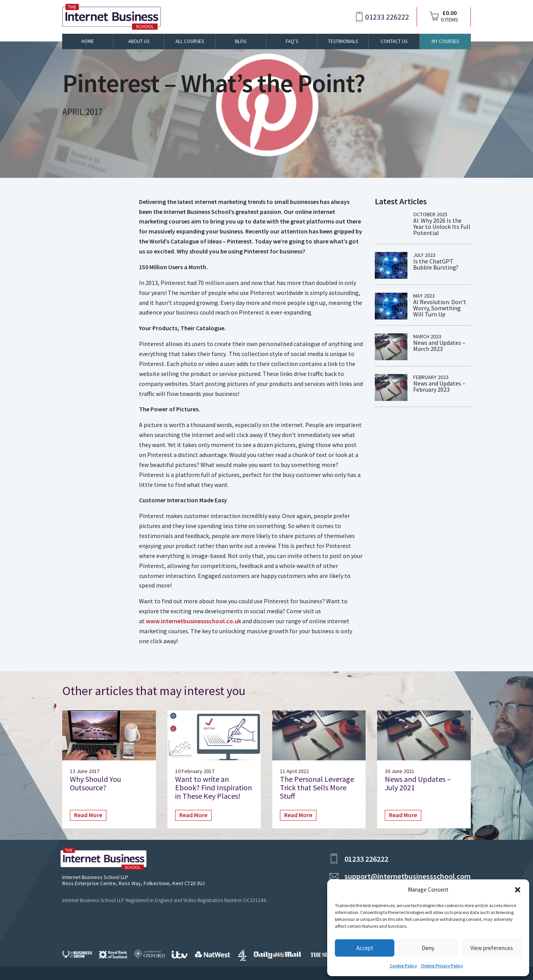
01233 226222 (387, 17)
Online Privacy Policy (442, 966)
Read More (88, 815)
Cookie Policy (403, 966)
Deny (428, 948)
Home (88, 41)
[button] (518, 890)
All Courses (190, 41)
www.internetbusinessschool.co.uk (194, 621)
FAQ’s (292, 41)
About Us (139, 41)
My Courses (445, 41)
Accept (365, 948)
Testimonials (343, 41)
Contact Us (394, 41)
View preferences (492, 948)
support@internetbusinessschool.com (408, 876)
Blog (241, 41)
